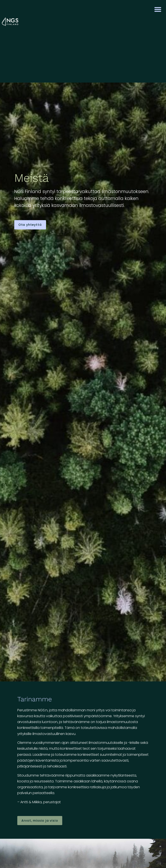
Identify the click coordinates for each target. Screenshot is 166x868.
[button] (158, 9)
